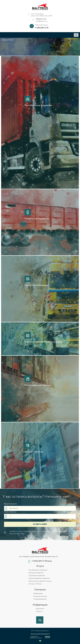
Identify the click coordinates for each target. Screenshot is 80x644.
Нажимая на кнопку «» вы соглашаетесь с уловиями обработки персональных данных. (38, 532)
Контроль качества (40, 596)
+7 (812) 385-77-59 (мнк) (42, 561)
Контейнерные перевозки (38, 570)
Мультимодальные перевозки (39, 578)
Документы (40, 609)
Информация (38, 594)
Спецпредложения (40, 599)
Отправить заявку (30, 531)
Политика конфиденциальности (40, 634)
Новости (39, 612)
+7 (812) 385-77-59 (42, 28)
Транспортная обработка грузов (40, 581)
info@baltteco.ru (42, 21)
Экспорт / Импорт (35, 584)
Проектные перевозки (37, 576)
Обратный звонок (42, 25)
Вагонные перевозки (36, 573)
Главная (5, 40)
